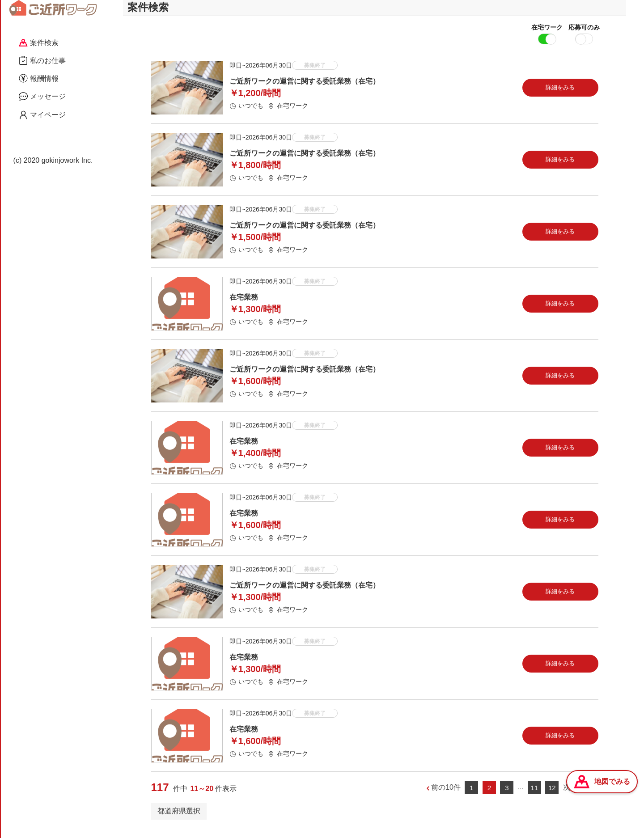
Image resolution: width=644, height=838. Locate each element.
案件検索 (39, 43)
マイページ (42, 115)
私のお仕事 (42, 60)
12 (552, 796)
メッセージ (42, 96)
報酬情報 (39, 78)
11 (534, 796)
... (521, 796)
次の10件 (578, 796)
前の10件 (446, 796)
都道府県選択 (179, 819)
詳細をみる (560, 96)
